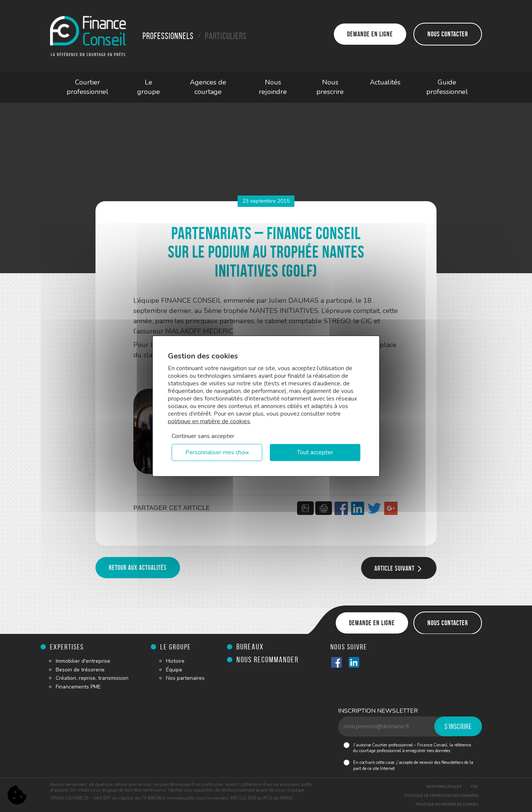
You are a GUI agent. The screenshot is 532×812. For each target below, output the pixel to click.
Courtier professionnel (88, 87)
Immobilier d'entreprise (83, 661)
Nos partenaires (185, 678)
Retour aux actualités (138, 568)
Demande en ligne (370, 34)
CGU (474, 787)
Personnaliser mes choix (217, 452)
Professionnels (168, 36)
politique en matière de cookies (209, 421)
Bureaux (250, 647)
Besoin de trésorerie (80, 670)
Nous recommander (268, 659)
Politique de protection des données (441, 796)
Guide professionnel (447, 87)
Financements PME (78, 687)
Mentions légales (444, 787)
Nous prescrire (330, 87)
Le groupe (149, 87)
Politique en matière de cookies (447, 804)
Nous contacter (448, 34)
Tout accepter (315, 452)
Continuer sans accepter (203, 436)
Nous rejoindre (273, 87)
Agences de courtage (208, 87)
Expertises (67, 647)
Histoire (175, 661)
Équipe (174, 670)
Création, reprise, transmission (92, 678)
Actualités (385, 82)
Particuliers (226, 36)
